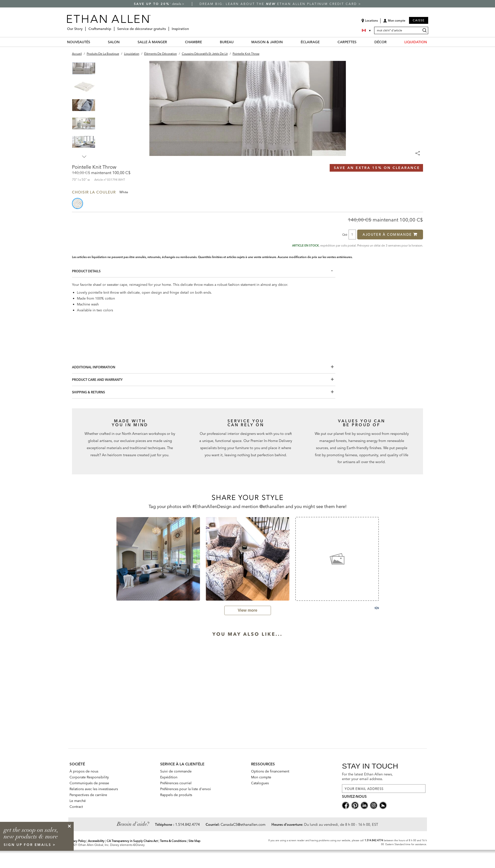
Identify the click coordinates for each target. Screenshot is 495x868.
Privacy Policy (77, 841)
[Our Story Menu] (84, 27)
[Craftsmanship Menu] (113, 27)
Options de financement (270, 771)
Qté (345, 234)
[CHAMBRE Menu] (205, 42)
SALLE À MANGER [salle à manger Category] (152, 42)
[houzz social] (383, 805)
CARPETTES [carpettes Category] (347, 42)
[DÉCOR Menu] (390, 42)
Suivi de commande (176, 771)
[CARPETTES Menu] (359, 42)
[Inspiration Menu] (190, 27)
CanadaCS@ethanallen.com (243, 825)
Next (84, 157)
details (177, 4)
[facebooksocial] (346, 805)
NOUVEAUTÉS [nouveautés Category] (79, 42)
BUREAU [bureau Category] (227, 42)
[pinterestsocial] (355, 805)
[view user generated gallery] (248, 610)
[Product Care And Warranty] (204, 380)
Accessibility (96, 841)
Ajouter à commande (390, 234)
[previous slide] (110, 559)
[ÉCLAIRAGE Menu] (323, 42)
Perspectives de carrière (88, 795)
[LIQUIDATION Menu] (430, 42)
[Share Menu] (418, 151)
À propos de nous (84, 771)
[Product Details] (204, 271)
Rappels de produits (176, 795)
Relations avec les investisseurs (94, 789)
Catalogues (260, 783)
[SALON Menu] (123, 42)
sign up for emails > (30, 845)
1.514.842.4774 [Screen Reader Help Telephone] (374, 840)
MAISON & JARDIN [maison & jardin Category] (267, 42)
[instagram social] (374, 805)
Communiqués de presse (89, 783)
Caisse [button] (419, 20)
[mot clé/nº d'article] (401, 30)
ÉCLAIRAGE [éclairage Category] (310, 42)
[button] (394, 22)
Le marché (78, 801)
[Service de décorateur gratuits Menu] (167, 27)
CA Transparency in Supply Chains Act (132, 841)
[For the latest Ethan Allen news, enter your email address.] (384, 789)
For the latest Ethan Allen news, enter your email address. (367, 777)
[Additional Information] (204, 367)
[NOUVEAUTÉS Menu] (93, 42)
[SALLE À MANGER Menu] (170, 42)
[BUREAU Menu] (237, 42)
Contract (76, 807)
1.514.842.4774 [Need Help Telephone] (187, 825)
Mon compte (261, 777)
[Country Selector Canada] (367, 30)
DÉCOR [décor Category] (381, 42)
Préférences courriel (176, 783)
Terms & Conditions (173, 841)
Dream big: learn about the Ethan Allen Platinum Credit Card (279, 4)
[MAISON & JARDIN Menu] (286, 42)
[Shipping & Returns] (204, 392)
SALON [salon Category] (114, 42)
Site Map (194, 841)
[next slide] (385, 559)
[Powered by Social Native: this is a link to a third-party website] (377, 608)
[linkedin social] (364, 805)
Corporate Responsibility (89, 777)
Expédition (169, 777)
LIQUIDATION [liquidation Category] (416, 42)
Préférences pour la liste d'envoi (186, 789)
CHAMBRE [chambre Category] (193, 42)
